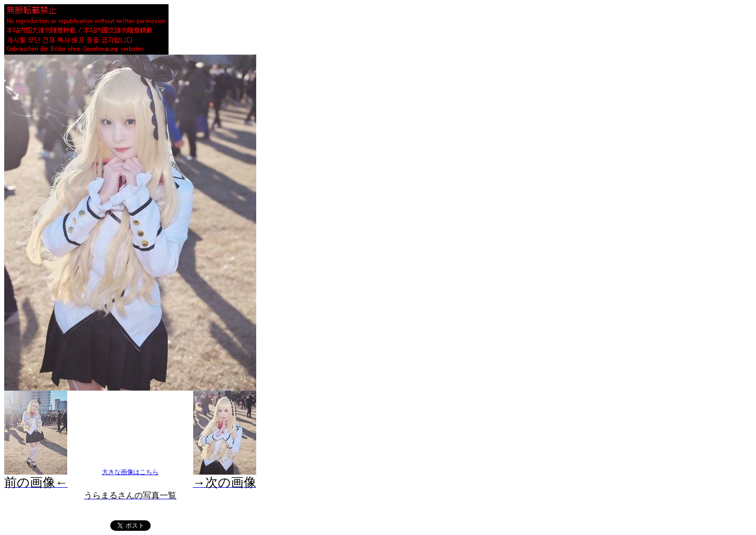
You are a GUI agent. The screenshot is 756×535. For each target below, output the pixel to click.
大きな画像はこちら (130, 472)
